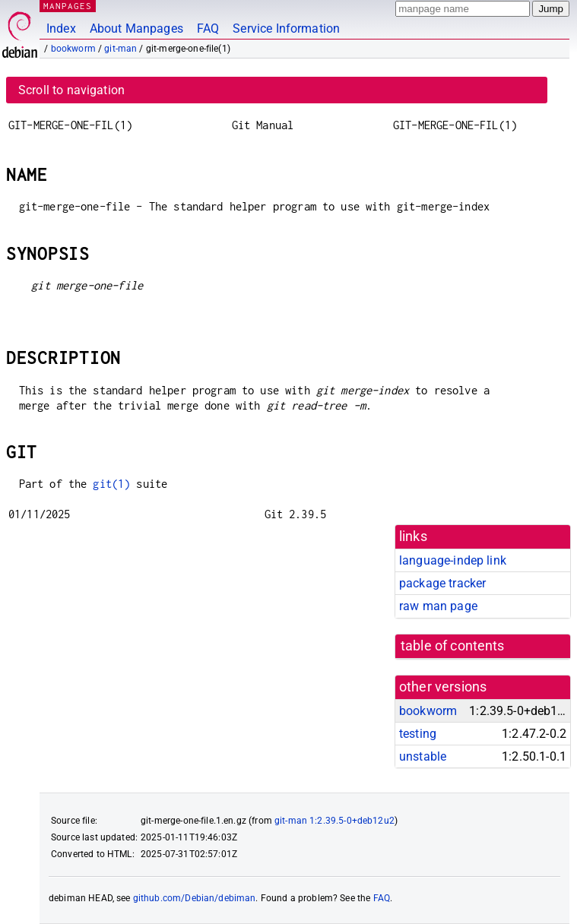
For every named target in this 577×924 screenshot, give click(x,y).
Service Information (286, 28)
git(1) (111, 484)
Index (61, 28)
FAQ (208, 28)
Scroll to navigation (71, 90)
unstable (423, 756)
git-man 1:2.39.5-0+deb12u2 (334, 821)
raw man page (438, 606)
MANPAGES (68, 6)
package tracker (442, 583)
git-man (120, 49)
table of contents (453, 646)
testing (418, 734)
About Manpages (136, 28)
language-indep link (453, 560)
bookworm (73, 49)
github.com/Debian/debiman (195, 898)
